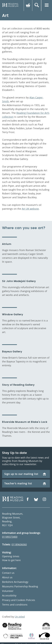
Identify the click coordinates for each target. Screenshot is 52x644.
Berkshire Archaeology (15, 582)
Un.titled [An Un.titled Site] (20, 617)
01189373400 (10, 537)
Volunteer (8, 591)
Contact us (8, 573)
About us (7, 577)
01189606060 (19, 544)
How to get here (11, 560)
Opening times (11, 556)
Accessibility (9, 595)
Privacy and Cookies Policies (19, 600)
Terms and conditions (15, 605)
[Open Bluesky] (36, 500)
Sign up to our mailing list (25, 474)
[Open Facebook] (28, 500)
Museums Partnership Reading (20, 586)
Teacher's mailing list (25, 483)
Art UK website (30, 209)
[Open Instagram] (44, 500)
